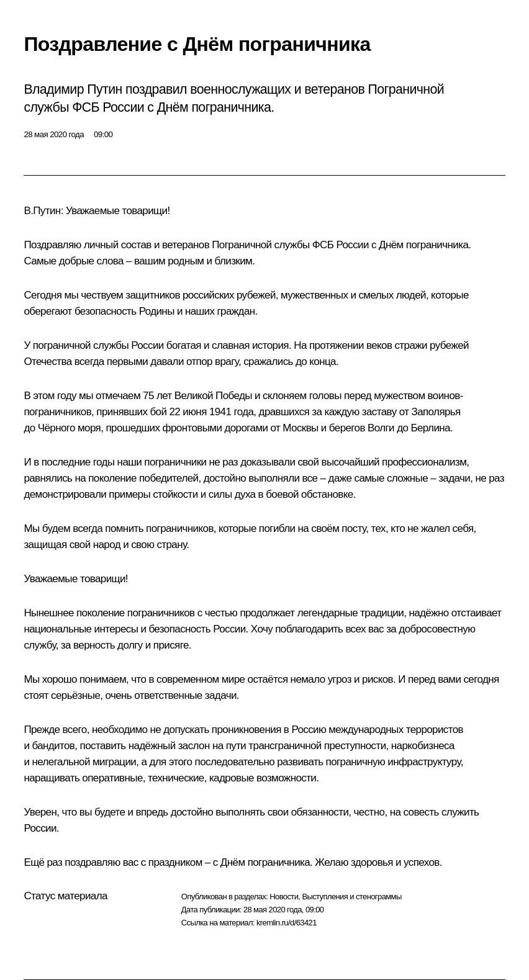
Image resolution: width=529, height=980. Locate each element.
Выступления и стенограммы (351, 897)
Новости (284, 897)
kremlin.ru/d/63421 (287, 923)
